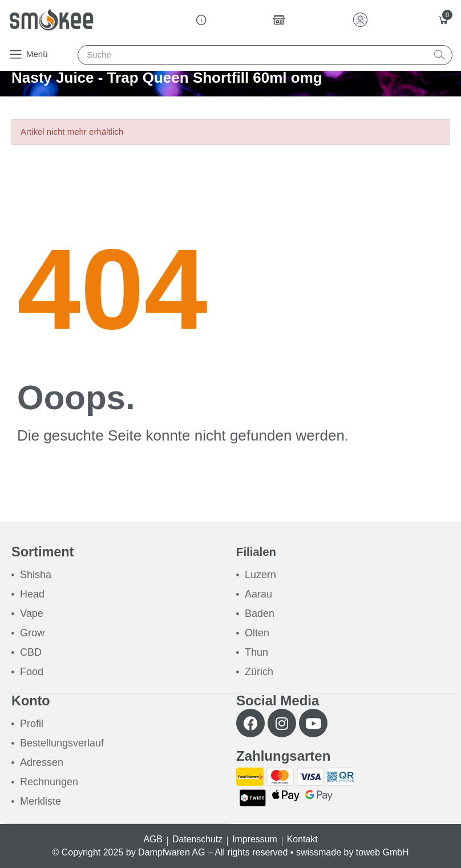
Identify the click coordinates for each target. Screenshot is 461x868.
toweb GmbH (382, 852)
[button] (28, 54)
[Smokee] (51, 20)
